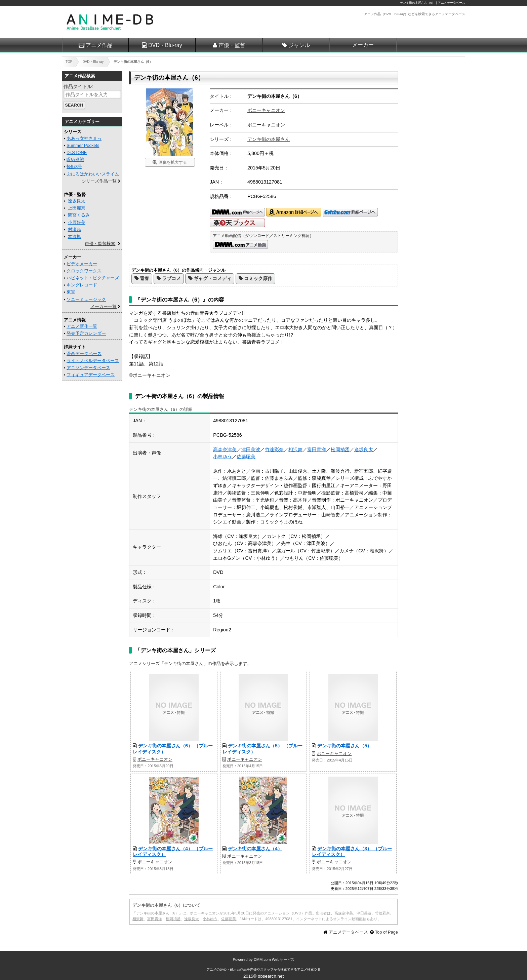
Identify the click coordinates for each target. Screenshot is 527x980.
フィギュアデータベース (91, 375)
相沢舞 (295, 449)
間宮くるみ (79, 215)
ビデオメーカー (82, 264)
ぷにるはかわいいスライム (93, 174)
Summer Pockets (83, 145)
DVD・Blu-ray (165, 45)
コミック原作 (258, 278)
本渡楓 (74, 237)
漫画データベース (84, 354)
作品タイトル (78, 86)
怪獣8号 (74, 167)
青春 (145, 278)
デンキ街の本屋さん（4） (255, 849)
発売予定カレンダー (86, 333)
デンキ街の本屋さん (269, 139)
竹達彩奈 (274, 449)
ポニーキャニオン (266, 110)
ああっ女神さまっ (84, 138)
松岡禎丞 (340, 449)
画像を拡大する (173, 162)
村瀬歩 (74, 229)
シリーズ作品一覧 (99, 181)
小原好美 (77, 222)
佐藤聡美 (246, 457)
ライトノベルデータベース (93, 361)
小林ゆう (222, 457)
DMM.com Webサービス (274, 959)
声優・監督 (232, 45)
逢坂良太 (364, 449)
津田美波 (251, 449)
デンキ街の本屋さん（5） (344, 746)
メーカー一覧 (104, 306)
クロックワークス (84, 271)
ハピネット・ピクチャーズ (93, 278)
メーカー (363, 45)
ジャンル (299, 45)
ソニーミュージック (86, 299)
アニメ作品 (99, 45)
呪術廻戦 (75, 160)
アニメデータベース (348, 932)
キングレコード (82, 285)
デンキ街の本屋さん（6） (417, 3)
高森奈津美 (225, 449)
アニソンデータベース (88, 368)
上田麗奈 (77, 208)
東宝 (71, 292)
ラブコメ (171, 278)
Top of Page (387, 932)
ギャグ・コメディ (212, 278)
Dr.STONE (77, 152)
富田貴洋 (317, 449)
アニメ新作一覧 (82, 326)
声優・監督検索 (100, 244)
